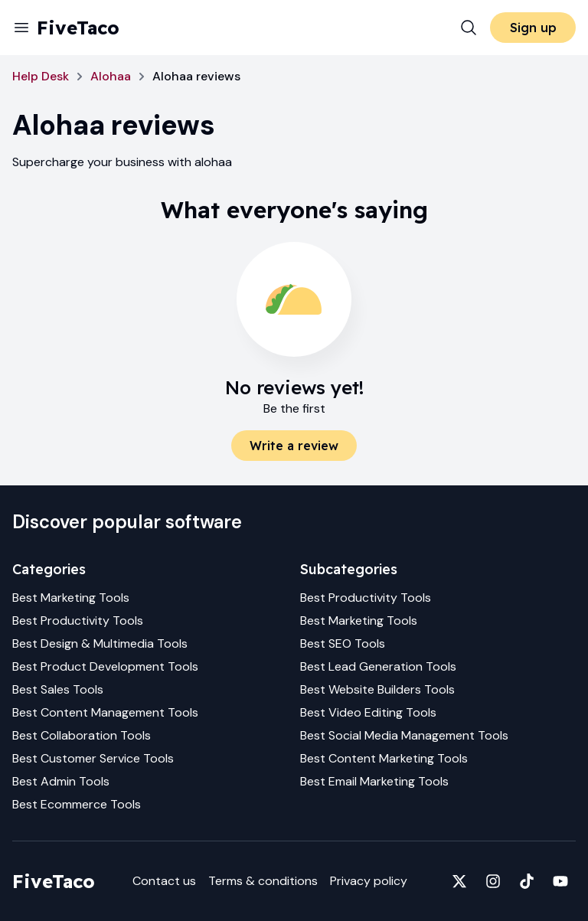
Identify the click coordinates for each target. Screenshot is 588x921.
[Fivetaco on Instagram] (493, 881)
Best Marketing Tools (71, 598)
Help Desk (41, 76)
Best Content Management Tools (105, 712)
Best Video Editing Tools (368, 712)
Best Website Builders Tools (377, 689)
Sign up (533, 28)
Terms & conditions (263, 881)
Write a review (294, 446)
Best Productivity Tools (78, 621)
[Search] (469, 28)
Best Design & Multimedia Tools (100, 643)
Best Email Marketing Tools (374, 781)
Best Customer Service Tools (93, 758)
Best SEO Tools (343, 643)
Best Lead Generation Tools (378, 666)
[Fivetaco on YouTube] (560, 881)
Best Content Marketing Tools (384, 758)
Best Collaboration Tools (82, 735)
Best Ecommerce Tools (77, 804)
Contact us (164, 881)
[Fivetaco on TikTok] (527, 881)
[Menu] (21, 28)
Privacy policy (369, 881)
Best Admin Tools (61, 781)
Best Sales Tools (58, 689)
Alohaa (111, 76)
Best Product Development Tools (105, 666)
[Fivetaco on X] (459, 881)
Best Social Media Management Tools (404, 735)
